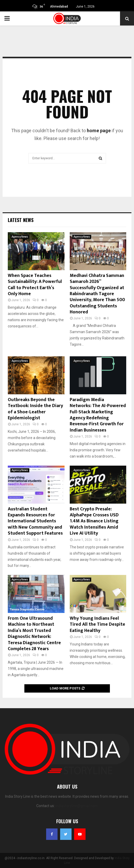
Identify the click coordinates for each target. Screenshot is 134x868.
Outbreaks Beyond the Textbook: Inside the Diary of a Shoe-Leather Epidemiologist (35, 409)
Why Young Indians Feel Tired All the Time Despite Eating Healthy (97, 625)
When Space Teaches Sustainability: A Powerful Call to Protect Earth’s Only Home (35, 285)
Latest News (21, 220)
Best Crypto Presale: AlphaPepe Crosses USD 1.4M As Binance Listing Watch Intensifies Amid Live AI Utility (94, 521)
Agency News (20, 237)
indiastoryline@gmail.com (77, 806)
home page (99, 131)
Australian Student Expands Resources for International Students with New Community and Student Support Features (35, 521)
